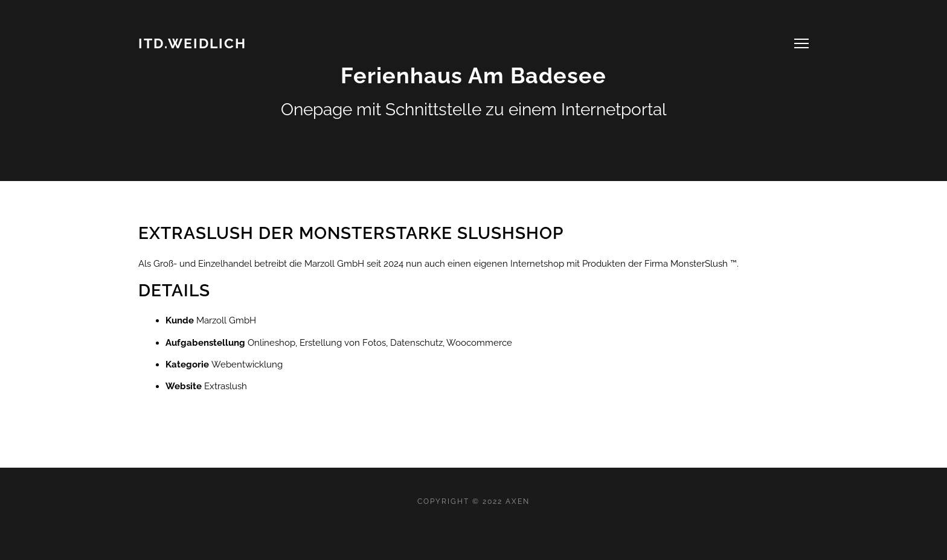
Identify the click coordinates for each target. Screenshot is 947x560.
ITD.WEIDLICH (192, 43)
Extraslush (226, 386)
